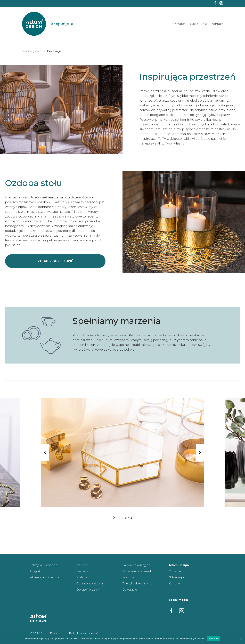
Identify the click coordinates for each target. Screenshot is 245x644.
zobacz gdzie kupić (55, 261)
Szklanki (82, 577)
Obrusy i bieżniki (88, 590)
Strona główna (33, 51)
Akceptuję (214, 639)
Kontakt (217, 24)
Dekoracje (130, 590)
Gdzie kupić (198, 24)
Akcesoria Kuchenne (45, 577)
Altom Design (179, 565)
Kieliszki (82, 571)
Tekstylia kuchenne (44, 565)
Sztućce (82, 565)
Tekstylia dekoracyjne (137, 583)
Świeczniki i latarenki (138, 571)
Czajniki (36, 571)
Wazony (128, 577)
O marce (179, 24)
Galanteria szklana (90, 583)
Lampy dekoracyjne (136, 565)
